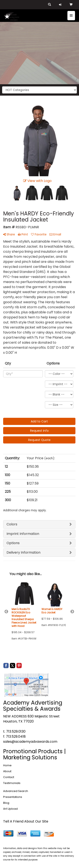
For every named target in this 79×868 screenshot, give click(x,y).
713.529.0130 (16, 731)
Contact (9, 777)
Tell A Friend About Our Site (26, 821)
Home (7, 765)
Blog (6, 803)
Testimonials (12, 783)
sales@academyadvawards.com (30, 742)
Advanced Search (16, 791)
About (7, 771)
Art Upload (10, 809)
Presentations (13, 797)
